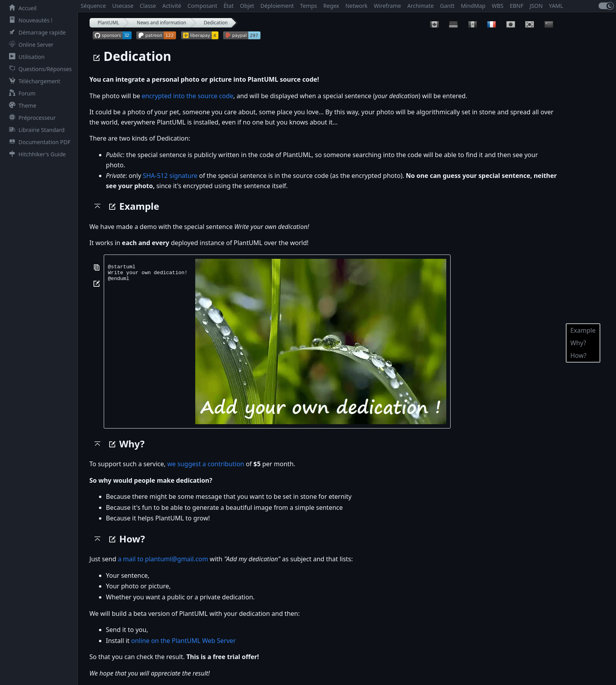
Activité (172, 6)
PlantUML (109, 23)
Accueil (21, 8)
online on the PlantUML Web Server (183, 641)
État (229, 6)
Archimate (421, 6)
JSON (536, 6)
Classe (148, 6)
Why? (578, 343)
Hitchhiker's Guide (36, 154)
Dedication (216, 23)
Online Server (30, 45)
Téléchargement (33, 81)
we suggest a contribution (206, 464)
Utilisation (25, 57)
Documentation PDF (38, 142)
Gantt (447, 6)
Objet (247, 6)
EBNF (516, 6)
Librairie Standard (35, 130)
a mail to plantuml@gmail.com (163, 559)
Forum (21, 93)
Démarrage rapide (36, 32)
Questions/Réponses (39, 69)
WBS (498, 6)
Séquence (93, 6)
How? (578, 355)
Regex (331, 6)
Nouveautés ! (29, 20)
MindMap (473, 6)
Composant (202, 6)
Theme (21, 105)
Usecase (123, 6)
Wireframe (388, 6)
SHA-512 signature (170, 176)
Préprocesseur (31, 118)
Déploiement (277, 6)
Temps (309, 6)
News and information (161, 23)
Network (356, 6)
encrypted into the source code (188, 96)
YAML (556, 6)
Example (583, 330)
